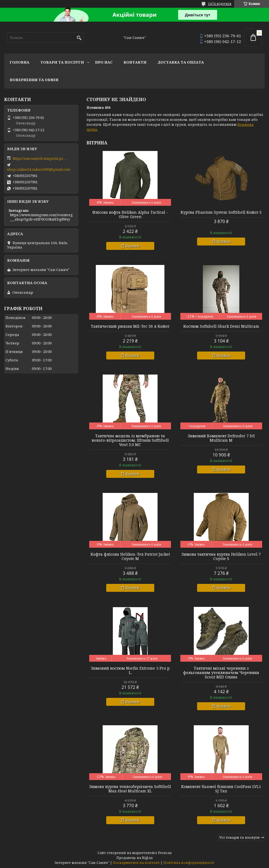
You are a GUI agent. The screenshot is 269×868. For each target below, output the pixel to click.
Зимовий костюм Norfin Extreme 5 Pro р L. (130, 670)
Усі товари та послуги (239, 837)
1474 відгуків (220, 4)
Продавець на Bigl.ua (134, 858)
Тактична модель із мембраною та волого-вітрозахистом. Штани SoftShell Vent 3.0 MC (130, 440)
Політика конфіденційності (189, 863)
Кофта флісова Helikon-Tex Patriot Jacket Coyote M (130, 556)
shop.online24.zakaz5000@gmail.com (39, 169)
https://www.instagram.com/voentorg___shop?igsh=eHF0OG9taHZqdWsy (41, 217)
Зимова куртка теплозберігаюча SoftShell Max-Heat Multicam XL (130, 789)
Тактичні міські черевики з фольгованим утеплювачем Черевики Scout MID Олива (221, 673)
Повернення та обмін (34, 80)
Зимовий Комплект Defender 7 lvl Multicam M (221, 438)
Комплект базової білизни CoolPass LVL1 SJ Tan (221, 789)
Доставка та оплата (181, 62)
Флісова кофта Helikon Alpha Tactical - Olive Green (130, 215)
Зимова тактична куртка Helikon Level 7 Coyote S (221, 556)
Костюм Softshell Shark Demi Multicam (221, 326)
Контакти (135, 62)
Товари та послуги (62, 62)
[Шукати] (79, 38)
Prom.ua (165, 853)
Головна (19, 62)
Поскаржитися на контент (136, 863)
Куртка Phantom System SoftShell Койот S (221, 212)
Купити (133, 246)
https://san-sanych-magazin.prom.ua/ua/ (40, 158)
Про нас (104, 62)
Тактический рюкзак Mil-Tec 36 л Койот (130, 326)
